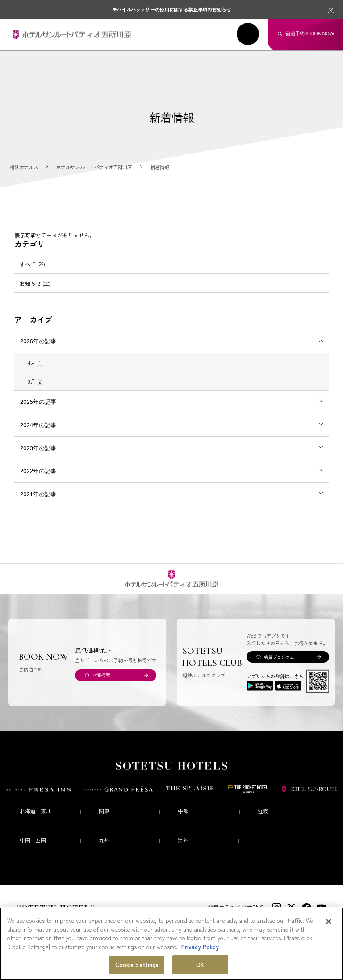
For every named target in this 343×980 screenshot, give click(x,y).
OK (200, 965)
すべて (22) (32, 264)
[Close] (329, 922)
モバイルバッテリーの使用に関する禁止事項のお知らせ (172, 9)
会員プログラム (279, 657)
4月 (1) (35, 363)
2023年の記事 (38, 448)
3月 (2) (35, 381)
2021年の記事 (38, 494)
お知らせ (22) (35, 283)
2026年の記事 (38, 341)
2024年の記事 (38, 425)
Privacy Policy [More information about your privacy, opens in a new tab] (200, 947)
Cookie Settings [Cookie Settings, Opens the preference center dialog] (137, 965)
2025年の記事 (38, 402)
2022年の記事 (38, 471)
